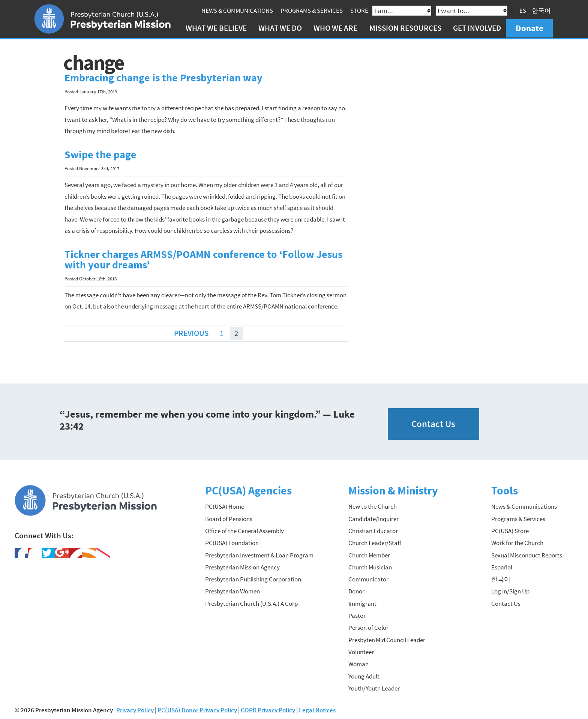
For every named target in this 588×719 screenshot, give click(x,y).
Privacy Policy (135, 709)
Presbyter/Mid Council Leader (387, 639)
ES (523, 10)
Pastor (357, 615)
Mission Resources (406, 28)
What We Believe (217, 28)
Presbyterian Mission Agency (242, 566)
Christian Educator (373, 530)
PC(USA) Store (510, 530)
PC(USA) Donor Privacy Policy (197, 709)
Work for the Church (517, 542)
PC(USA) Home (225, 506)
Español (502, 566)
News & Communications (238, 10)
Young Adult (364, 676)
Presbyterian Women (232, 591)
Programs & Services (312, 10)
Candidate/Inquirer (373, 518)
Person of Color (368, 627)
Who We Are (337, 28)
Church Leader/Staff (375, 542)
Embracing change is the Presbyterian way (163, 77)
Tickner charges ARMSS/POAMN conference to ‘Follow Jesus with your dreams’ (203, 259)
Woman (358, 663)
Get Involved (478, 28)
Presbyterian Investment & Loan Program (259, 554)
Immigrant (362, 603)
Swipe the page (100, 154)
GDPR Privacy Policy (268, 709)
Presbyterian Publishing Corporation (253, 578)
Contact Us (433, 423)
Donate (530, 28)
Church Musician (370, 566)
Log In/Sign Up (510, 591)
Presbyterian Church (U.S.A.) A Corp (251, 603)
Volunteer (361, 651)
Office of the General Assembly (244, 530)
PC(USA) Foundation (232, 542)
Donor (356, 591)
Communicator (368, 578)
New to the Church (373, 506)
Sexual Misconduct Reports (527, 554)
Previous (191, 332)
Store (360, 10)
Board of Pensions (229, 518)
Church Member (369, 554)
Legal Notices (317, 709)
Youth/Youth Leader (374, 688)
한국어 (542, 10)
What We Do (281, 28)
